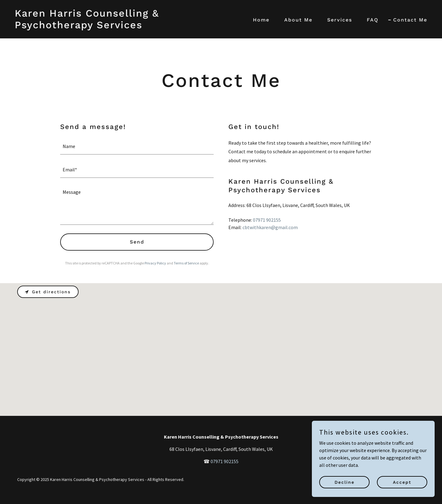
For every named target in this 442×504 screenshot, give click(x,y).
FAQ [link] (373, 20)
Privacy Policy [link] (155, 263)
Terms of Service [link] (186, 263)
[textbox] (137, 147)
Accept (402, 482)
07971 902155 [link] (267, 220)
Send (137, 242)
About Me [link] (298, 20)
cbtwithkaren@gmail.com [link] (270, 227)
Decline (345, 482)
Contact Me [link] (410, 20)
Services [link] (340, 20)
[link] (115, 26)
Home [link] (261, 20)
